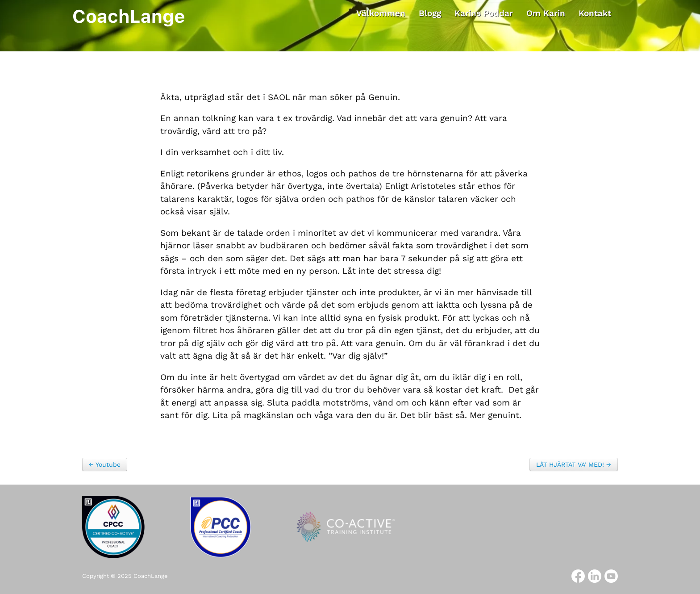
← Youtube (105, 464)
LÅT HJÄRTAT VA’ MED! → (574, 464)
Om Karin (546, 13)
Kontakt (595, 13)
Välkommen (381, 13)
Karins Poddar (484, 13)
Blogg (430, 13)
